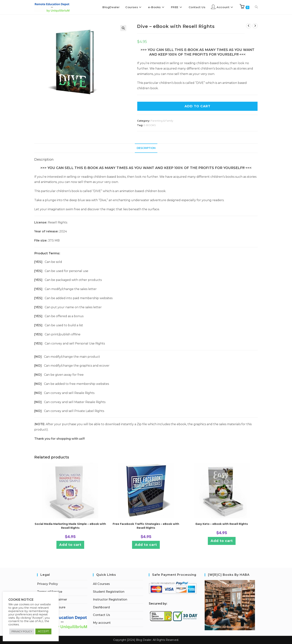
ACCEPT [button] (43, 631)
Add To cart (197, 106)
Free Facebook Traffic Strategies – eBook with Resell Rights (146, 526)
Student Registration (109, 592)
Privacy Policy (47, 584)
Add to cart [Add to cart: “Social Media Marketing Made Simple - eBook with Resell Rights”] (70, 545)
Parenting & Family (162, 121)
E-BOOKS (150, 125)
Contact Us (101, 615)
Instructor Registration (110, 599)
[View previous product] (249, 26)
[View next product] (255, 26)
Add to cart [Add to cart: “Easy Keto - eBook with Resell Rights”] (222, 541)
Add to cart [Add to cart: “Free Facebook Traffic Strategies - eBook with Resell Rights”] (146, 545)
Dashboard (101, 607)
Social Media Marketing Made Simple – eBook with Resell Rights (70, 526)
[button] (123, 28)
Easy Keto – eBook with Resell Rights (222, 524)
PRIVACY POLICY (22, 631)
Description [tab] (146, 148)
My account (102, 623)
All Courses (101, 584)
